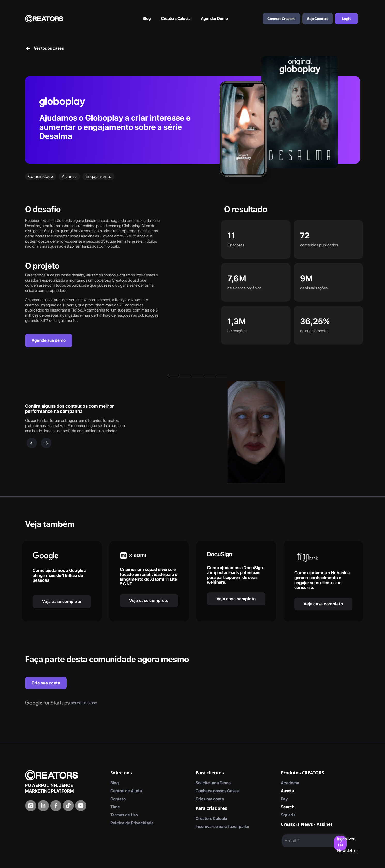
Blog (147, 18)
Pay (284, 799)
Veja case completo (62, 602)
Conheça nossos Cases (217, 791)
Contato (118, 799)
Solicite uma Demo (213, 783)
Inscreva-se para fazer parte (222, 827)
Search (288, 807)
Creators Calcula (176, 18)
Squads (288, 815)
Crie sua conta (46, 683)
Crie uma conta (210, 799)
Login (346, 19)
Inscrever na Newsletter (342, 843)
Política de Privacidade (132, 823)
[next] (46, 443)
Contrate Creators (281, 19)
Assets (287, 791)
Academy (290, 783)
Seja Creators (318, 19)
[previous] (32, 443)
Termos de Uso (124, 815)
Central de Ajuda (126, 791)
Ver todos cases (44, 48)
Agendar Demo (214, 18)
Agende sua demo (49, 340)
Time (115, 807)
